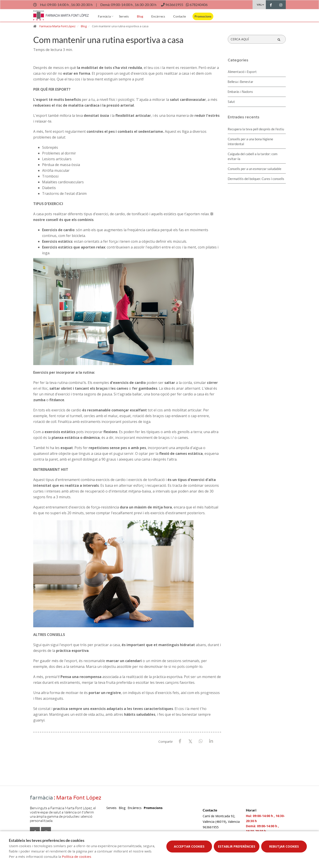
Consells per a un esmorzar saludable (255, 169)
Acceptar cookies (189, 846)
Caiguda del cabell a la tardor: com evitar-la (253, 156)
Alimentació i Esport (242, 72)
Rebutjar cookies (284, 846)
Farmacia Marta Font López (57, 26)
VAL (259, 5)
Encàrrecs (158, 16)
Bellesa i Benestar (240, 82)
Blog (140, 16)
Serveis (124, 16)
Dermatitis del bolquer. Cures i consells (256, 179)
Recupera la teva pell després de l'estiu (256, 129)
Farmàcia (104, 16)
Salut (231, 102)
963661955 (211, 827)
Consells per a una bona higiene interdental (250, 141)
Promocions (203, 16)
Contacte (180, 16)
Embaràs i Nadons (240, 92)
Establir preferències (237, 846)
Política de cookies (77, 856)
